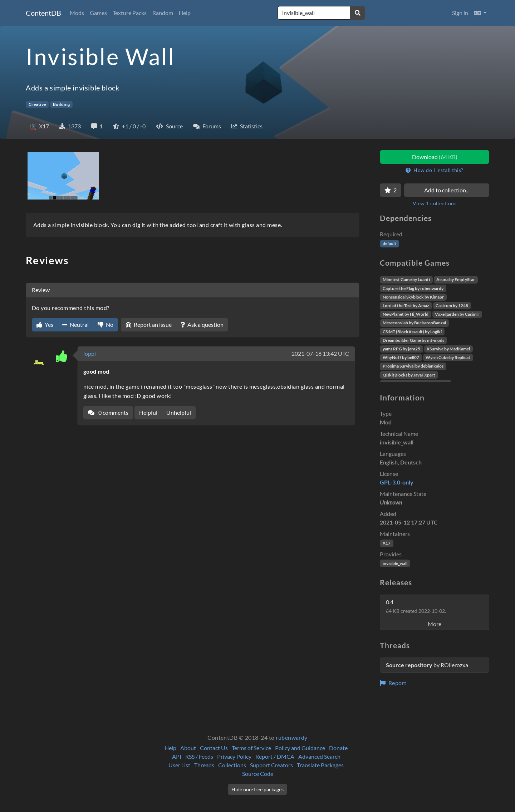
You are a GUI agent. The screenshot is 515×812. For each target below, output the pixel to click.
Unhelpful (179, 412)
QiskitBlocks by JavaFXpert (409, 375)
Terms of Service (251, 748)
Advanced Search (319, 756)
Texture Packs (130, 13)
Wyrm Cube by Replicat (448, 357)
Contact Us (214, 748)
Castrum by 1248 (452, 306)
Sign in (460, 13)
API (177, 756)
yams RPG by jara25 (401, 349)
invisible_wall (395, 563)
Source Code (258, 774)
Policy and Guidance (300, 748)
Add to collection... (447, 190)
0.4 (416, 606)
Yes (45, 324)
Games (98, 13)
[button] (480, 13)
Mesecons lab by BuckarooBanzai (414, 323)
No (106, 324)
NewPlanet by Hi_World (406, 314)
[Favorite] (391, 190)
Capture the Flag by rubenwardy (413, 288)
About (188, 748)
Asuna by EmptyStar (456, 279)
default (389, 243)
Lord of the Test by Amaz (406, 306)
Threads (204, 765)
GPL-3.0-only (397, 482)
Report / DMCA (275, 756)
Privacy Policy (234, 756)
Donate (338, 748)
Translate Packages (320, 765)
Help (185, 13)
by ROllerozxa (427, 665)
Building (62, 104)
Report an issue (149, 324)
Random (163, 13)
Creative (37, 104)
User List (179, 765)
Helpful (148, 412)
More (435, 624)
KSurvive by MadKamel (448, 349)
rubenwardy (292, 737)
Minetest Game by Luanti (406, 279)
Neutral (75, 324)
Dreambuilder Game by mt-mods (413, 340)
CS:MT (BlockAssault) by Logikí (412, 332)
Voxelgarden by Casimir (457, 314)
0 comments (108, 412)
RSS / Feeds (199, 756)
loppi (90, 353)
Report (393, 683)
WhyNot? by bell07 (401, 357)
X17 (387, 543)
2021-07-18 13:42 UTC (320, 353)
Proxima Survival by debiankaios (413, 366)
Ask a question (202, 324)
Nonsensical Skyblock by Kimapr (413, 297)
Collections (232, 765)
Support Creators (271, 765)
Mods (77, 13)
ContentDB (43, 13)
